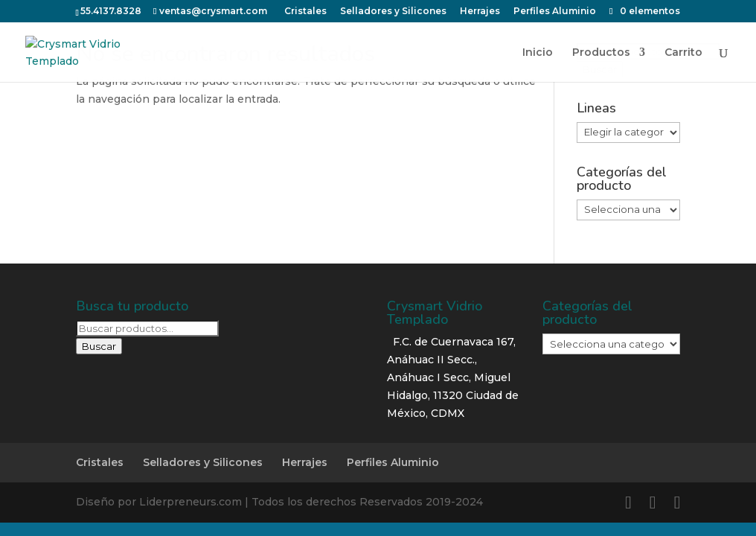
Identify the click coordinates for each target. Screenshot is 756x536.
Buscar (99, 346)
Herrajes (305, 462)
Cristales (100, 462)
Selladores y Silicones (203, 462)
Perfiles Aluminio (393, 462)
